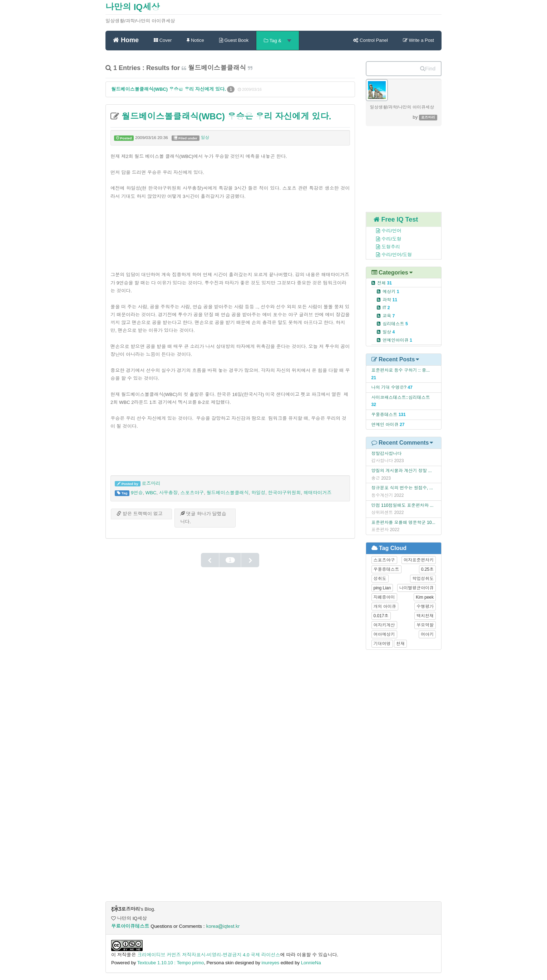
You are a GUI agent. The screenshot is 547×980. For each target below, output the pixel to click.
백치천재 (425, 616)
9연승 (137, 493)
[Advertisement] (230, 234)
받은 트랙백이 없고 (140, 514)
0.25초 (427, 569)
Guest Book (234, 40)
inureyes (271, 963)
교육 (389, 316)
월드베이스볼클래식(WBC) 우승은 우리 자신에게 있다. (169, 89)
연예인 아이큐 (385, 425)
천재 (400, 644)
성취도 (380, 579)
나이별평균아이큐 (417, 588)
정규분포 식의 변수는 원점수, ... (402, 488)
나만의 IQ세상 (133, 7)
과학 (390, 300)
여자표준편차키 (419, 560)
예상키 (391, 292)
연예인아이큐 (397, 340)
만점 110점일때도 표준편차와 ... (403, 505)
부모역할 (425, 625)
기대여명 (382, 644)
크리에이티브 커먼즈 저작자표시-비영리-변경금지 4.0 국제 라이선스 (209, 955)
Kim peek (425, 597)
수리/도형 (385, 239)
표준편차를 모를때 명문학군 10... (403, 523)
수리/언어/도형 (390, 255)
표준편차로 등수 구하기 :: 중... (401, 370)
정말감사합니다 (387, 454)
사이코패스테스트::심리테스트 (401, 397)
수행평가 (425, 607)
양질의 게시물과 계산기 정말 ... (402, 471)
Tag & (277, 41)
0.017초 (381, 616)
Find (428, 68)
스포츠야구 (192, 493)
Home (126, 40)
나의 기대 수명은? (389, 387)
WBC (151, 493)
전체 (385, 283)
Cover (163, 40)
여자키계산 (384, 625)
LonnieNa (311, 963)
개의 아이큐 (385, 607)
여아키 (427, 634)
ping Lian (382, 588)
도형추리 (384, 247)
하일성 (258, 493)
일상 (205, 138)
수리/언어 (385, 231)
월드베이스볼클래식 (227, 493)
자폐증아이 (384, 597)
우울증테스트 (385, 415)
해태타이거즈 (318, 493)
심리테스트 (395, 324)
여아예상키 (384, 634)
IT (386, 308)
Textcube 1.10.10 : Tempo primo (171, 963)
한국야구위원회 (285, 493)
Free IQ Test (396, 219)
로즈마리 (151, 483)
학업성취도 (423, 579)
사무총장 (169, 493)
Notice (195, 40)
